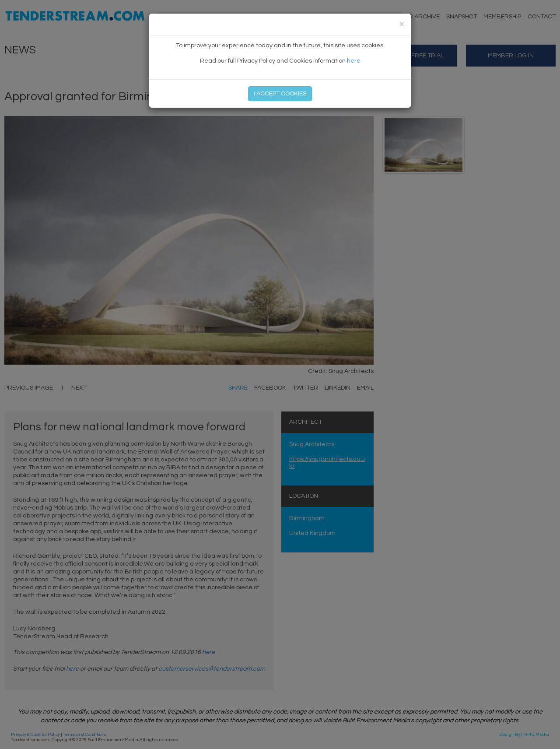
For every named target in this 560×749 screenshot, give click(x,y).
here (354, 61)
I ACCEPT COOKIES (280, 94)
